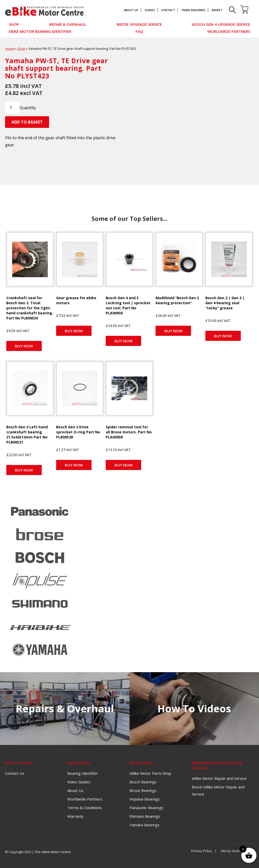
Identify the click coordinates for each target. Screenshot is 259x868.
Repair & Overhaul (68, 24)
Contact (168, 10)
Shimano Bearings (145, 816)
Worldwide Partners (229, 31)
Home (10, 49)
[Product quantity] (13, 108)
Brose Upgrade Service (139, 24)
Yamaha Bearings (145, 825)
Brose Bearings (143, 790)
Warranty (75, 816)
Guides (150, 10)
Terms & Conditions (85, 808)
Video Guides (79, 782)
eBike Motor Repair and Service (219, 778)
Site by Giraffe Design (237, 851)
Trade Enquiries (193, 10)
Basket (217, 10)
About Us (131, 10)
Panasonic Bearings (146, 808)
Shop (14, 24)
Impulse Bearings (145, 799)
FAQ (139, 31)
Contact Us (15, 773)
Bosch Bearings (143, 782)
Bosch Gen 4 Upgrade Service (221, 24)
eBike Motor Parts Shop (150, 773)
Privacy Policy (202, 851)
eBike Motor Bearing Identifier (40, 31)
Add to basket (27, 122)
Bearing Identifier (83, 773)
